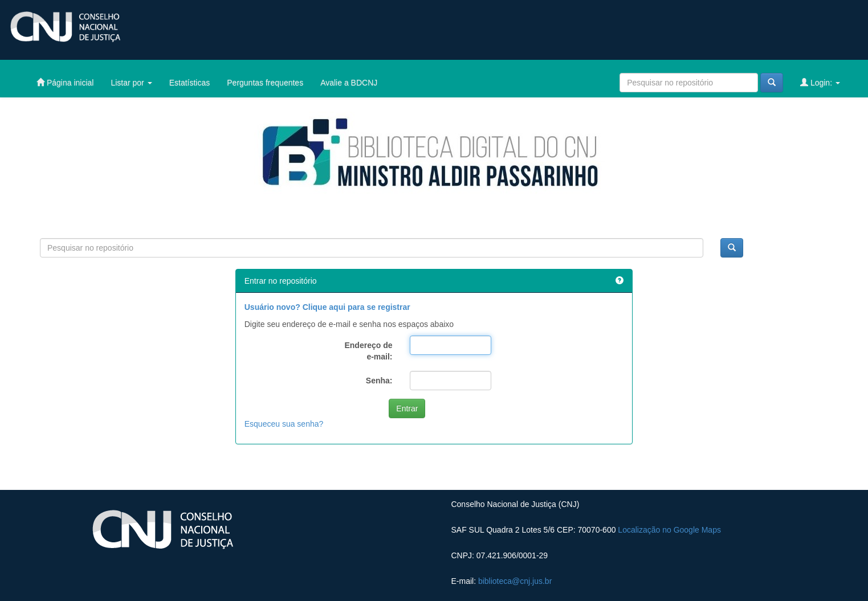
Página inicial (65, 82)
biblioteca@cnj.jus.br (515, 581)
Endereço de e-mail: (368, 351)
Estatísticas (190, 83)
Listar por (131, 83)
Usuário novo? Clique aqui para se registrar (327, 307)
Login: (820, 82)
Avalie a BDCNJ (349, 83)
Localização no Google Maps (669, 530)
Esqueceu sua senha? (284, 424)
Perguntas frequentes (265, 83)
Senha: (379, 381)
